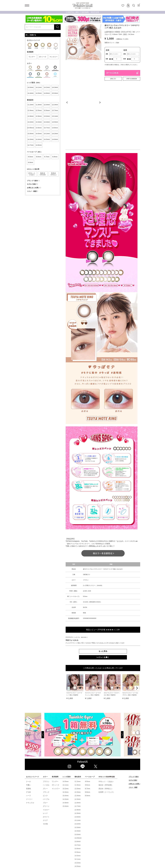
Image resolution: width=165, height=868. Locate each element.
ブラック (46, 743)
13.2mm (78, 774)
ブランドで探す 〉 (34, 181)
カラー (45, 727)
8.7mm (88, 739)
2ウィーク (56, 736)
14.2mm (66, 739)
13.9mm (78, 803)
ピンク (45, 746)
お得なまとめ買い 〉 (34, 188)
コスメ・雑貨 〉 (33, 191)
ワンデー (55, 732)
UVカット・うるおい (106, 732)
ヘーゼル (46, 736)
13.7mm (78, 796)
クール (29, 732)
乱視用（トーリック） (107, 743)
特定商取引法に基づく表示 (63, 848)
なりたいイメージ (33, 727)
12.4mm (78, 746)
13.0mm (78, 767)
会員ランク (117, 845)
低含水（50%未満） (106, 736)
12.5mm (78, 750)
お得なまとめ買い (134, 734)
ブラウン (46, 732)
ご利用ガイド (92, 845)
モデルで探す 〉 (33, 184)
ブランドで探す (134, 727)
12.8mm (78, 760)
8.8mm (88, 743)
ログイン (36, 845)
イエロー (46, 760)
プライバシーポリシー (81, 848)
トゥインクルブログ (107, 848)
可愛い (29, 736)
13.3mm (78, 778)
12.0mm (78, 739)
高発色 (29, 739)
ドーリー (29, 750)
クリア (45, 771)
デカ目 (29, 743)
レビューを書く (103, 608)
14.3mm (66, 743)
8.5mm (88, 732)
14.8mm (66, 753)
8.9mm (88, 746)
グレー (45, 739)
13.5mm (78, 785)
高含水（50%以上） (106, 739)
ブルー (45, 753)
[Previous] (35, 685)
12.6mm (78, 753)
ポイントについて (105, 845)
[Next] (137, 639)
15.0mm (66, 757)
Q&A (118, 848)
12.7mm (78, 757)
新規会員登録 (46, 845)
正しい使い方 (38, 848)
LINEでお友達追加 (132, 79)
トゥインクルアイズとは (132, 845)
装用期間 (55, 727)
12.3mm (78, 743)
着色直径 (78, 727)
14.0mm (66, 732)
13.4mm (78, 781)
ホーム (28, 845)
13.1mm (78, 771)
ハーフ (29, 746)
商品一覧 (82, 845)
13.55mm (78, 789)
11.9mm (78, 736)
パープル (46, 750)
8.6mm (88, 736)
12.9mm (78, 764)
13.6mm (78, 792)
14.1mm (66, 736)
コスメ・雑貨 (133, 738)
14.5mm (66, 750)
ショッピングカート (60, 845)
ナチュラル (30, 753)
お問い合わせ (126, 848)
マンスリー (56, 739)
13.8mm (78, 799)
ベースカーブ (90, 727)
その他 (45, 774)
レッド (45, 764)
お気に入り (113, 79)
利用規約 (49, 848)
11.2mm (78, 732)
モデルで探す (133, 731)
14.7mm (78, 831)
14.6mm (78, 827)
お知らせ (94, 848)
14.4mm (66, 746)
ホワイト (46, 767)
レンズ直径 (67, 727)
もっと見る (103, 602)
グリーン (46, 757)
